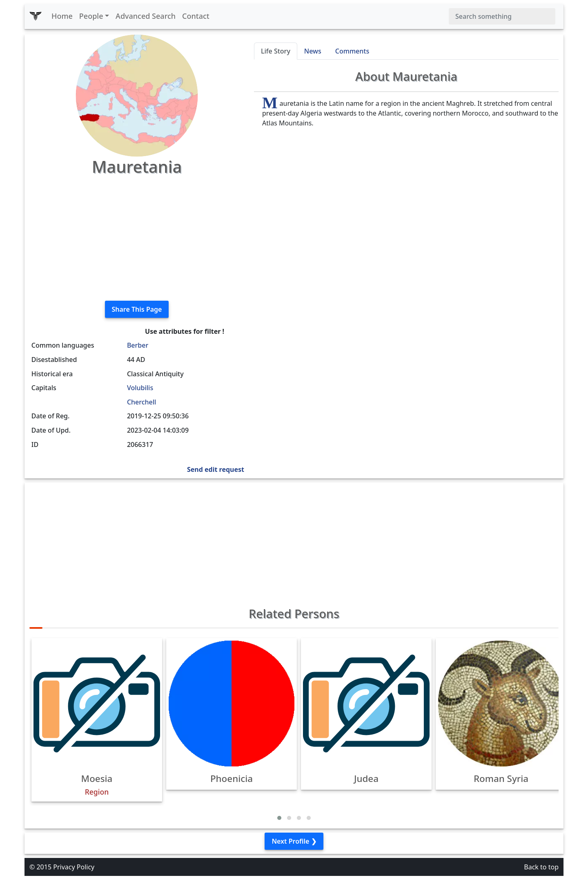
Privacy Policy (74, 867)
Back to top (541, 867)
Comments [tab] (352, 51)
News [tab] (313, 51)
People (91, 16)
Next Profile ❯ (294, 841)
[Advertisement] (137, 237)
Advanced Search (146, 16)
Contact (196, 16)
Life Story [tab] (276, 51)
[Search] (502, 16)
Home (62, 16)
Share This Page (137, 309)
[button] (279, 818)
